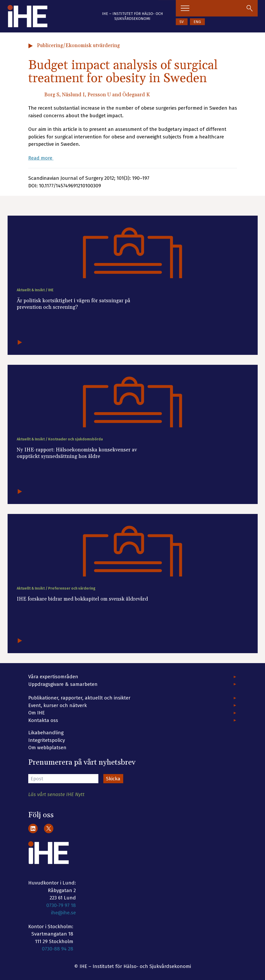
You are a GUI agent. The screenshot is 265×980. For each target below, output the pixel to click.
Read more (41, 158)
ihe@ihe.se (63, 913)
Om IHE (36, 713)
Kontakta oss (43, 720)
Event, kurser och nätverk (58, 705)
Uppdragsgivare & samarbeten (63, 684)
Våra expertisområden (53, 677)
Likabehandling (46, 733)
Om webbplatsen (47, 747)
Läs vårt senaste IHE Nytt (56, 794)
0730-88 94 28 (58, 949)
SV (182, 22)
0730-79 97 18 (61, 905)
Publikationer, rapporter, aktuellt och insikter (79, 698)
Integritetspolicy (47, 740)
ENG (197, 22)
